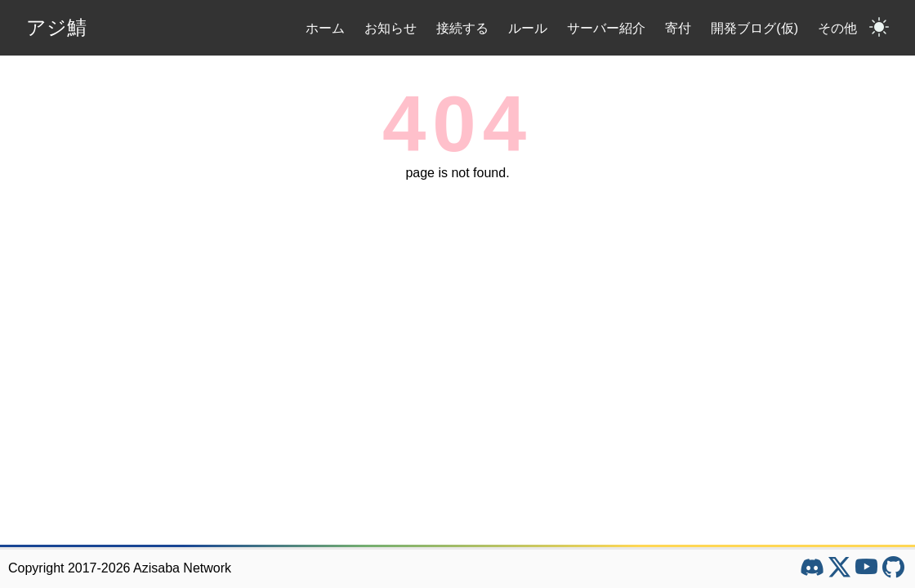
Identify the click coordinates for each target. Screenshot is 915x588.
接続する (462, 28)
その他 (837, 28)
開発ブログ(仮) (754, 28)
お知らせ (391, 28)
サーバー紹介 (606, 28)
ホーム (325, 28)
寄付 (678, 28)
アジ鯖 (56, 27)
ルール (528, 28)
